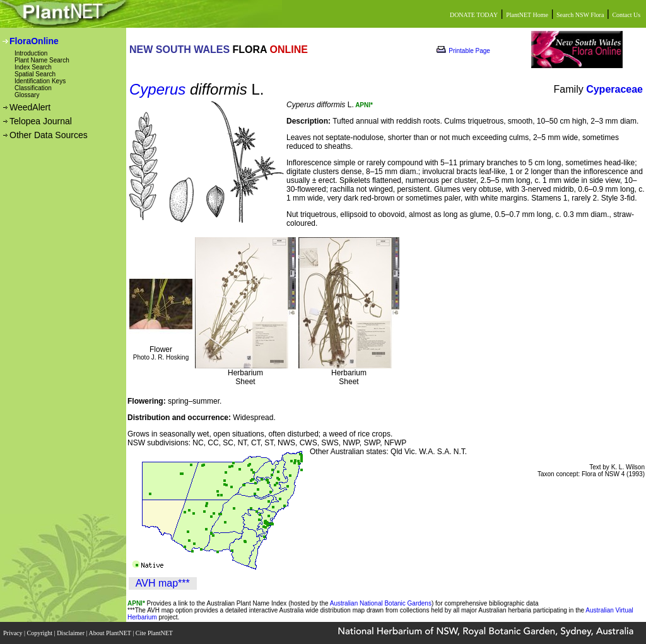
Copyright (41, 633)
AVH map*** (163, 583)
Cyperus (157, 89)
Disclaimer (71, 633)
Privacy (14, 633)
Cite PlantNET (155, 633)
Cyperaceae (614, 89)
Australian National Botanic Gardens (381, 603)
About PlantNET (110, 633)
